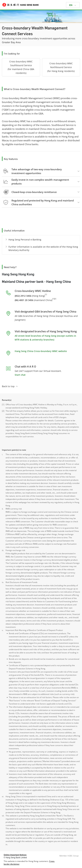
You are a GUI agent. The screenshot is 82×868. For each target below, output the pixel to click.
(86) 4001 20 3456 (24, 300)
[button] (21, 67)
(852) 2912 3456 (23, 296)
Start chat (20, 375)
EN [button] (71, 5)
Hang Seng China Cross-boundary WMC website (41, 351)
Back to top (8, 386)
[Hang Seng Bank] (41, 5)
